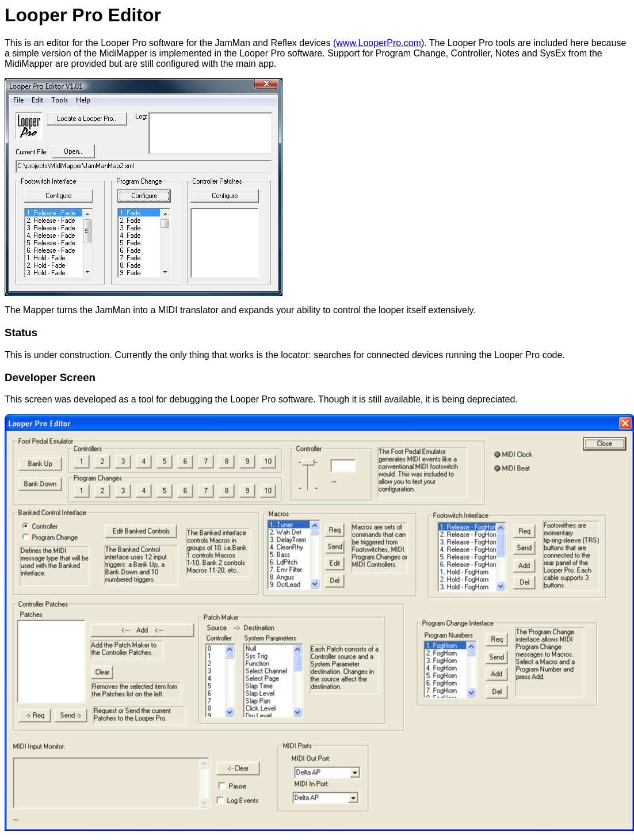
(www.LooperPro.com (377, 43)
